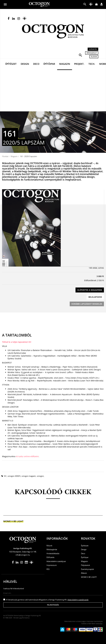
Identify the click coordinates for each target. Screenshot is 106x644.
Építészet (11, 64)
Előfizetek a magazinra (90, 290)
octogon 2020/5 (14, 476)
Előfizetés (93, 49)
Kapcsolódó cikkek (53, 492)
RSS (48, 569)
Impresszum (52, 565)
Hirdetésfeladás (53, 553)
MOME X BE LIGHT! (89, 577)
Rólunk (49, 546)
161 (5, 476)
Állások (94, 57)
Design (25, 64)
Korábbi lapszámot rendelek (87, 304)
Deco (36, 64)
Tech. (92, 64)
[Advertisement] (53, 91)
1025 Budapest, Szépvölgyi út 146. (23, 552)
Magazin (65, 64)
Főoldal (5, 156)
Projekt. (79, 64)
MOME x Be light (13, 521)
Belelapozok (95, 297)
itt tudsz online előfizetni (27, 456)
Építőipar (49, 64)
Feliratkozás (53, 605)
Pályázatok (86, 565)
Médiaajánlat (92, 53)
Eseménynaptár (88, 569)
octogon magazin (29, 476)
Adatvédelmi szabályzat (56, 561)
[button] (80, 55)
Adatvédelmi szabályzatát (78, 600)
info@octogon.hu (23, 555)
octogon (40, 476)
